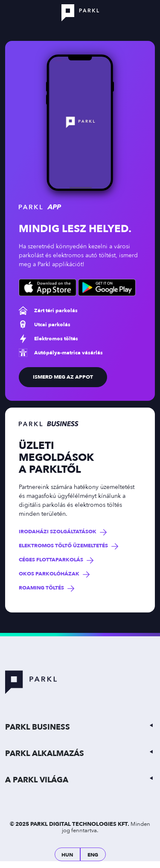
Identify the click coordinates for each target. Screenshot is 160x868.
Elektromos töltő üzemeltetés (63, 546)
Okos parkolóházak (49, 574)
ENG (93, 855)
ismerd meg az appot (63, 377)
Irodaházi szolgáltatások (58, 532)
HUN (67, 855)
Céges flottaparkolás (51, 560)
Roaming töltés (41, 588)
